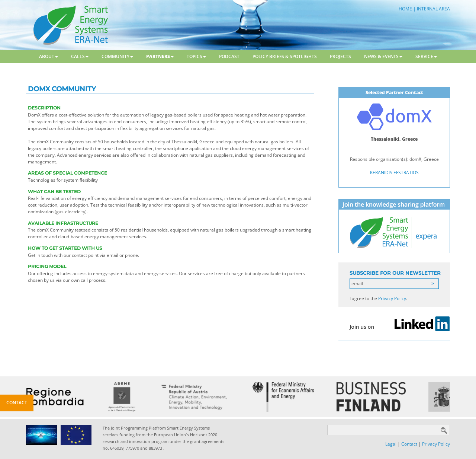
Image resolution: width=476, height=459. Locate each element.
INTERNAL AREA (433, 9)
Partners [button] (160, 56)
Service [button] (426, 56)
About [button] (49, 56)
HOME (405, 9)
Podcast (229, 56)
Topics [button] (196, 56)
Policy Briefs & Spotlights (285, 56)
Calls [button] (80, 56)
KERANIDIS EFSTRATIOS (394, 173)
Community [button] (117, 56)
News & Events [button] (383, 56)
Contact (409, 444)
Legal (391, 444)
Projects (340, 56)
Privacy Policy (392, 298)
